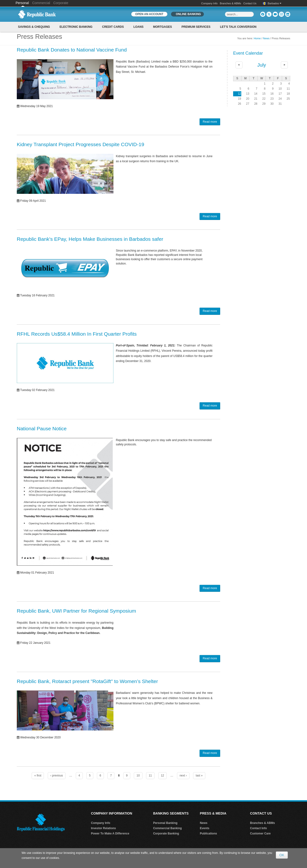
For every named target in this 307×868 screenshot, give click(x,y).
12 (162, 776)
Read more (210, 122)
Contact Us (250, 3)
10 (138, 776)
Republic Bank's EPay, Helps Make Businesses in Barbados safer (90, 239)
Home (257, 38)
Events (204, 828)
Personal (23, 3)
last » (199, 776)
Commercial (41, 3)
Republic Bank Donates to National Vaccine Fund (72, 50)
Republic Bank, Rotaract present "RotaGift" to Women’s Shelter (87, 681)
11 (150, 776)
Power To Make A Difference (110, 834)
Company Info (209, 3)
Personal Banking (165, 823)
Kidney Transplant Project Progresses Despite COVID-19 (80, 144)
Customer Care (260, 834)
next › (183, 776)
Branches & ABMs (231, 3)
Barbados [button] (275, 3)
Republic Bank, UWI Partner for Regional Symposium (76, 611)
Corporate (61, 3)
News (266, 38)
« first (38, 776)
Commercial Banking (167, 828)
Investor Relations (103, 828)
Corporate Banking (166, 834)
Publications (208, 834)
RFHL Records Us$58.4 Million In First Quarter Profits (77, 334)
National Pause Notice (42, 428)
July (262, 65)
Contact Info (259, 828)
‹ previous (57, 776)
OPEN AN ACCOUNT (149, 14)
